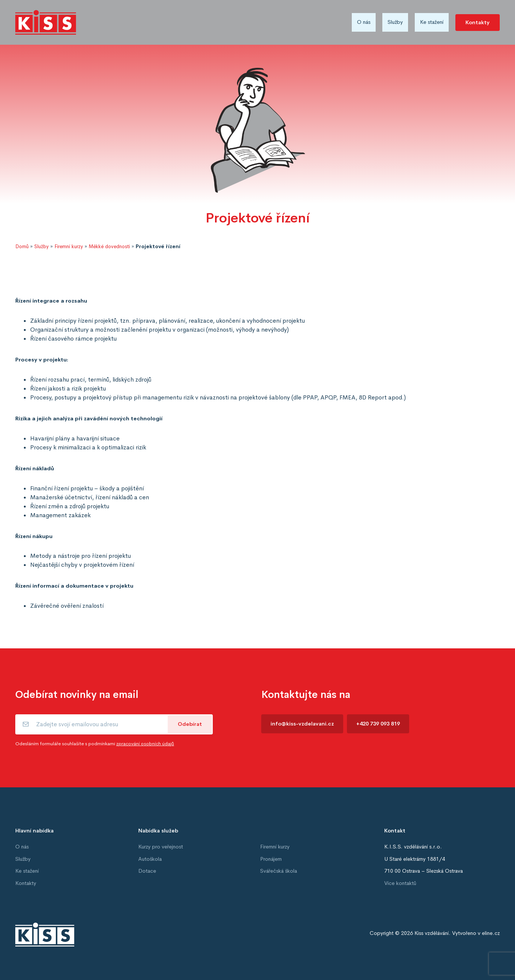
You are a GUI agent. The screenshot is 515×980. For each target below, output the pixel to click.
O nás (364, 22)
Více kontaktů (400, 883)
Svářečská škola (279, 871)
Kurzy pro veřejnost (161, 847)
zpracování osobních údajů (145, 744)
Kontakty (478, 22)
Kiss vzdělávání (432, 933)
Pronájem (271, 859)
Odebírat (190, 724)
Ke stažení (432, 22)
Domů (22, 246)
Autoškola (150, 859)
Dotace (147, 871)
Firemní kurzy (69, 246)
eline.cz (491, 933)
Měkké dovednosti (109, 246)
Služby (395, 22)
